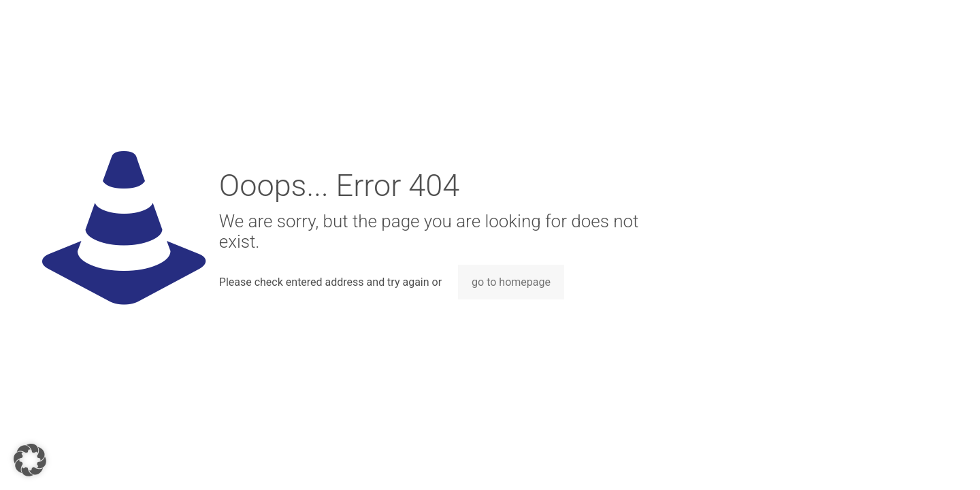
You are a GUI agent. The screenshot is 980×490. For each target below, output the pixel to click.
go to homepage (511, 282)
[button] (30, 460)
